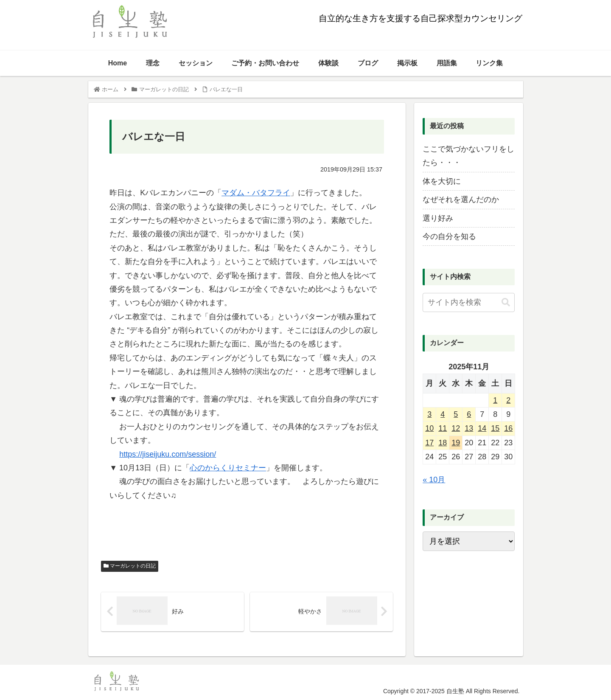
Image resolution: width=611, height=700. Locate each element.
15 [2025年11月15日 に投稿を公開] (495, 428)
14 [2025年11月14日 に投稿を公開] (482, 428)
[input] (468, 302)
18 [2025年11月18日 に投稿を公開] (443, 443)
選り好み (438, 218)
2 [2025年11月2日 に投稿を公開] (508, 400)
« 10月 (434, 480)
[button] (506, 302)
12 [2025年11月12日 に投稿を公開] (456, 428)
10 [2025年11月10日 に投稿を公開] (429, 428)
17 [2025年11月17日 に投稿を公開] (429, 443)
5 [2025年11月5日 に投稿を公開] (456, 414)
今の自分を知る (449, 236)
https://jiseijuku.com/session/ (168, 454)
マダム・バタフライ (256, 193)
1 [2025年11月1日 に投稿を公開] (495, 400)
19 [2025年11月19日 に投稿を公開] (456, 443)
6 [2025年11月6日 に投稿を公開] (469, 414)
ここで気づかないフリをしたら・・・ (468, 156)
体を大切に (442, 181)
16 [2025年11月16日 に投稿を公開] (508, 428)
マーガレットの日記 (130, 566)
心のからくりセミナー (228, 468)
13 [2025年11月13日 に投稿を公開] (469, 428)
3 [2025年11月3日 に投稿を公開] (429, 414)
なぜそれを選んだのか (461, 200)
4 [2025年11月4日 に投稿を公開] (443, 414)
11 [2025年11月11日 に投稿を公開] (443, 428)
